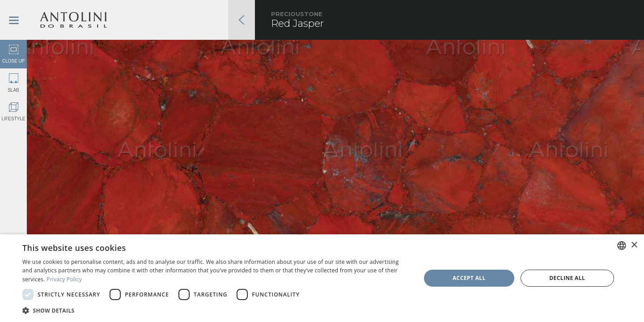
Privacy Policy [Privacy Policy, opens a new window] (64, 279)
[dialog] (322, 278)
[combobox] (622, 246)
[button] (216, 310)
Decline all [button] (567, 278)
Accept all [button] (469, 278)
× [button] (634, 245)
